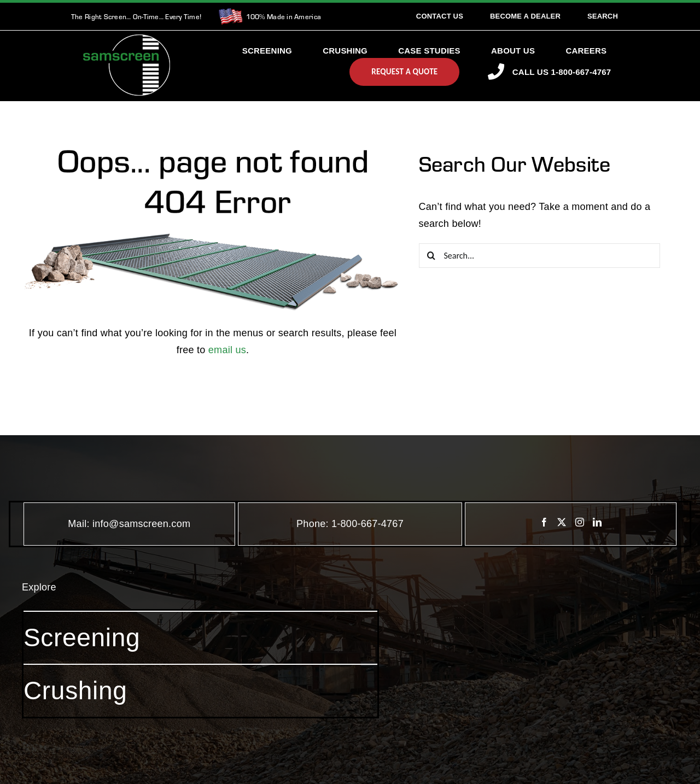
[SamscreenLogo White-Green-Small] (127, 39)
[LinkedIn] (597, 522)
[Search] (603, 16)
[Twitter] (562, 522)
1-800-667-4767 (367, 524)
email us (227, 350)
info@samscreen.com (141, 524)
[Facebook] (544, 522)
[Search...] (540, 256)
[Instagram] (580, 522)
